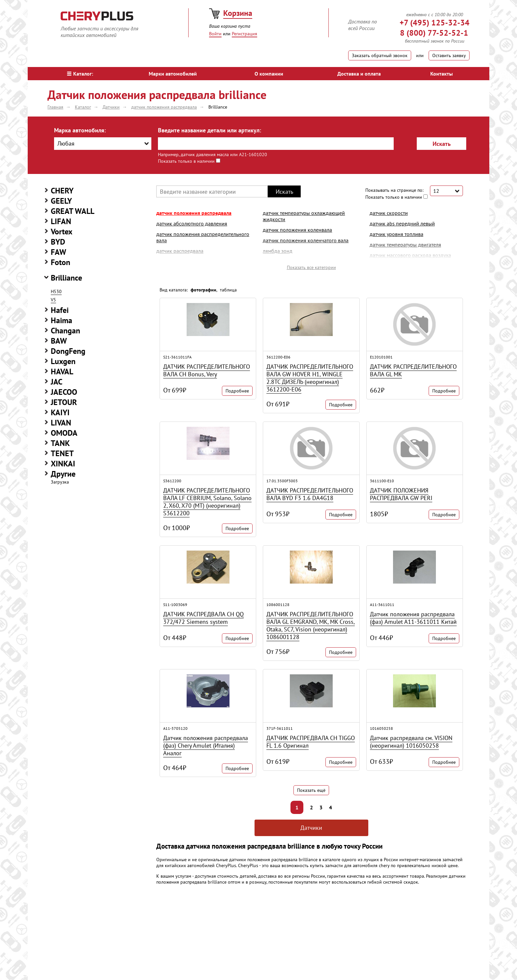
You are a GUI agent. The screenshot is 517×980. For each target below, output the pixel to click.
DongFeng (68, 351)
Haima (61, 320)
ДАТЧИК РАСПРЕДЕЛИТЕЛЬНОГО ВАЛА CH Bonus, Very (207, 370)
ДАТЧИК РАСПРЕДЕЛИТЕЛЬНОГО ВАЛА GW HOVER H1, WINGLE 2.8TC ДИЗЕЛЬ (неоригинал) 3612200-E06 (310, 378)
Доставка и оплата (359, 74)
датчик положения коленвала (297, 230)
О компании (269, 74)
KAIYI (60, 412)
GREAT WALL (73, 211)
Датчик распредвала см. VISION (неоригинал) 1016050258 (411, 742)
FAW (59, 252)
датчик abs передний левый (402, 223)
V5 (53, 300)
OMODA (64, 433)
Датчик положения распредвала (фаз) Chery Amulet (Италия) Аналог (206, 745)
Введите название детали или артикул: (210, 130)
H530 (56, 291)
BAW (59, 341)
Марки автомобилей (173, 74)
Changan (65, 331)
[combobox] (103, 144)
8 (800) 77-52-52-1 (434, 33)
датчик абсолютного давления (192, 223)
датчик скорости (389, 213)
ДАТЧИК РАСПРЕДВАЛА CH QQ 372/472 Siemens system (203, 618)
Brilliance (66, 278)
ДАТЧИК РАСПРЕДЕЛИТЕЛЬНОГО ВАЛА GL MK (413, 370)
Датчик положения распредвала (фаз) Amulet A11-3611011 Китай (413, 618)
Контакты (441, 74)
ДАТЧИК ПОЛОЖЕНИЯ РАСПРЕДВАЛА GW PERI (401, 494)
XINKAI (63, 464)
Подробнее (237, 391)
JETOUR (64, 402)
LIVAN (61, 423)
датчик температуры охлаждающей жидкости (304, 216)
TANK (60, 443)
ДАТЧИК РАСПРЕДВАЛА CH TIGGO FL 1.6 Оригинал (311, 742)
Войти (215, 34)
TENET (62, 453)
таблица (228, 290)
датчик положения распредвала (194, 213)
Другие (63, 474)
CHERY (62, 191)
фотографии (203, 290)
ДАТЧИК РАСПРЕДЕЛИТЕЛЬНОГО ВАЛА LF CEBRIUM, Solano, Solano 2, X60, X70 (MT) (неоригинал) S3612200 (207, 502)
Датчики (311, 828)
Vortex (62, 232)
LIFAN (61, 221)
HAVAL (62, 372)
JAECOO (64, 392)
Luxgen (63, 361)
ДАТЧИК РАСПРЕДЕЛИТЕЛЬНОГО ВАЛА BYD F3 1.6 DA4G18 (310, 494)
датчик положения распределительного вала (203, 237)
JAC (57, 382)
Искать (442, 144)
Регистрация (244, 34)
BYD (58, 242)
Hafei (60, 310)
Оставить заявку (449, 55)
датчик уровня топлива (396, 234)
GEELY (61, 201)
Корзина (238, 13)
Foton (61, 262)
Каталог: (80, 74)
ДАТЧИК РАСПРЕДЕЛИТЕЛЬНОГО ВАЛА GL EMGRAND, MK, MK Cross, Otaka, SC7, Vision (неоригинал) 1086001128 (311, 625)
